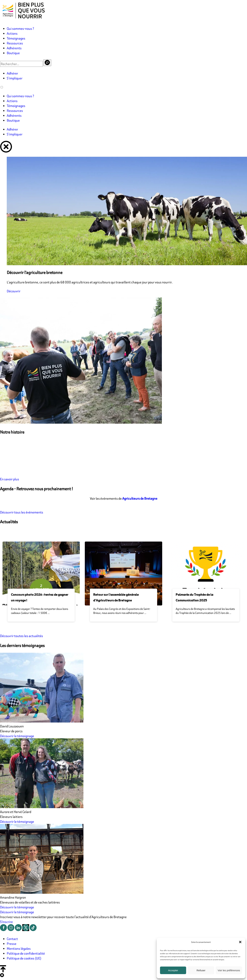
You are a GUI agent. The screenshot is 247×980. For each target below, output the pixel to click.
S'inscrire (6, 922)
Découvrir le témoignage (17, 736)
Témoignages (16, 38)
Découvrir (14, 291)
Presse (12, 944)
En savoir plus (10, 479)
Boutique (13, 53)
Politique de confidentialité (26, 953)
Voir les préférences (229, 970)
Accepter (173, 970)
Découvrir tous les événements (22, 512)
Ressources (15, 43)
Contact (12, 939)
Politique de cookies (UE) (24, 958)
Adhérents (14, 48)
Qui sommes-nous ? (20, 29)
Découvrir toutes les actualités (21, 636)
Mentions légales (19, 948)
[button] (240, 942)
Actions (12, 33)
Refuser (201, 970)
